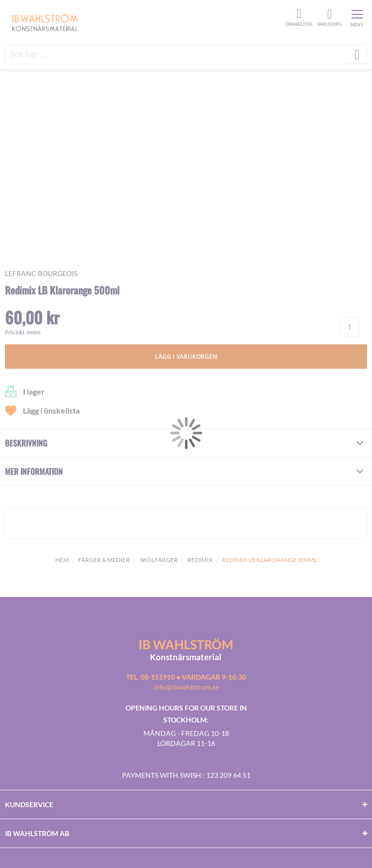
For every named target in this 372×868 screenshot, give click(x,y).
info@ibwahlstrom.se (186, 687)
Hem (62, 560)
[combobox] (186, 54)
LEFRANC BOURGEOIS (41, 273)
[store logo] (144, 22)
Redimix (200, 560)
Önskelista (298, 14)
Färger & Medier (104, 560)
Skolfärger (159, 560)
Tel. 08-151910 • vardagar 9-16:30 (186, 677)
